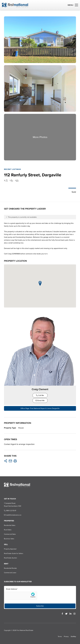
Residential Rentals (10, 568)
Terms (60, 637)
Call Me (40, 395)
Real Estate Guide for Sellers (14, 553)
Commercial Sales (10, 534)
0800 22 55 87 (10, 511)
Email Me (40, 401)
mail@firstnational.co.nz (13, 515)
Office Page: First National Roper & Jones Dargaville (40, 408)
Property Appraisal (10, 549)
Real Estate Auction (11, 558)
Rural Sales (8, 530)
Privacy (66, 637)
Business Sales (9, 539)
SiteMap (73, 637)
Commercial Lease (10, 573)
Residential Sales (10, 525)
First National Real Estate (25, 630)
